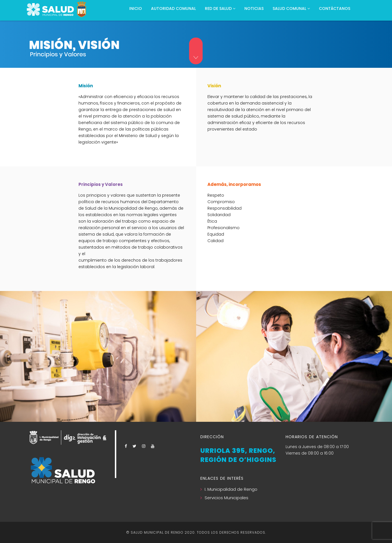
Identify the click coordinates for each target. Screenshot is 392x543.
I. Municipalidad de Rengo (231, 489)
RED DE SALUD (220, 8)
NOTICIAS (254, 8)
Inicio (136, 8)
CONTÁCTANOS (335, 8)
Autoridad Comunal (173, 8)
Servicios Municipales (226, 498)
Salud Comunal (291, 8)
